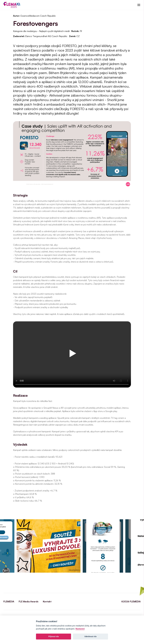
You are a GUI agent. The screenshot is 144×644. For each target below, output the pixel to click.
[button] (139, 5)
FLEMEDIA (9, 601)
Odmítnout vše (90, 636)
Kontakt (47, 601)
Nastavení (80, 629)
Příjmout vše (54, 636)
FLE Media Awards (29, 601)
